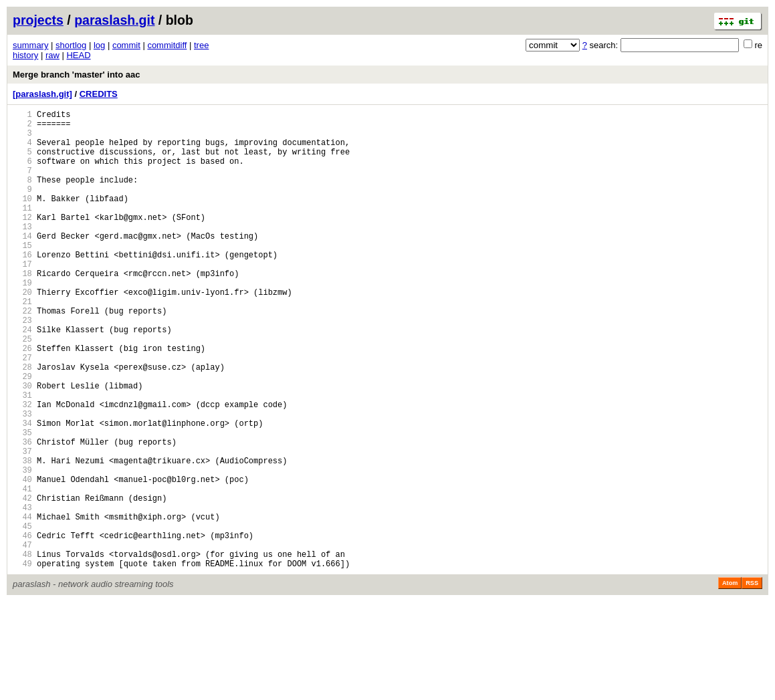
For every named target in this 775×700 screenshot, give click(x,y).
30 (22, 446)
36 (22, 514)
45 (22, 616)
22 (22, 355)
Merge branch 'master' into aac (76, 75)
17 (22, 298)
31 (22, 457)
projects (38, 20)
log (99, 45)
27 (22, 412)
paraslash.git (114, 20)
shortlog (71, 45)
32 (22, 468)
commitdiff (167, 45)
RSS (752, 681)
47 (22, 639)
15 (22, 275)
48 (22, 650)
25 (22, 389)
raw (52, 55)
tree (201, 45)
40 (22, 559)
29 (22, 434)
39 (22, 548)
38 (22, 537)
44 (22, 605)
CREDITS (99, 94)
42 (22, 582)
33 (22, 480)
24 (22, 377)
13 (22, 252)
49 (22, 662)
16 (22, 286)
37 (22, 525)
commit (126, 45)
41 (22, 571)
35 (22, 502)
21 (22, 343)
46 (22, 627)
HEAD (78, 55)
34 (22, 491)
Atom (730, 681)
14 (22, 264)
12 (22, 241)
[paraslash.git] (42, 94)
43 (22, 593)
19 (22, 321)
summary (30, 45)
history (25, 55)
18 (22, 309)
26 (22, 400)
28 (22, 423)
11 (22, 230)
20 (22, 332)
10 (22, 218)
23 (22, 366)
